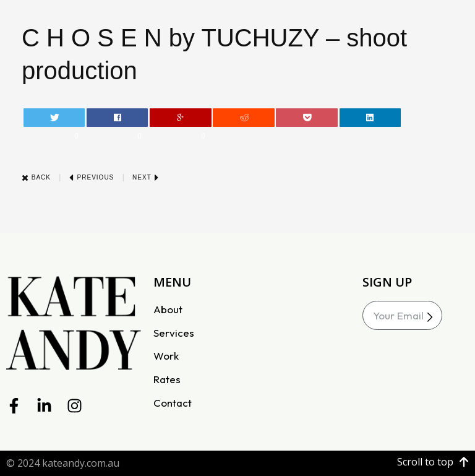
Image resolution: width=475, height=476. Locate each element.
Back (36, 177)
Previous (92, 177)
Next (146, 177)
